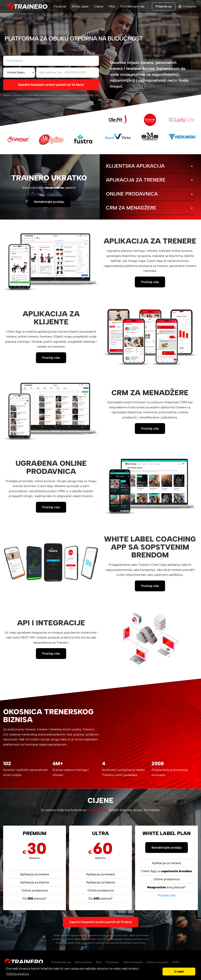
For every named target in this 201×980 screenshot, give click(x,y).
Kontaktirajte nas (132, 6)
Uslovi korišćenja (49, 95)
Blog (99, 962)
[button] (159, 972)
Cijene (99, 6)
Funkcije (60, 6)
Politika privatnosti (56, 99)
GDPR (176, 962)
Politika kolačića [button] (18, 974)
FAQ (112, 6)
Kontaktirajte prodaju (49, 202)
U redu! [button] (179, 972)
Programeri (112, 962)
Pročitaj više (150, 282)
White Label (80, 6)
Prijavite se (164, 6)
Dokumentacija (84, 962)
